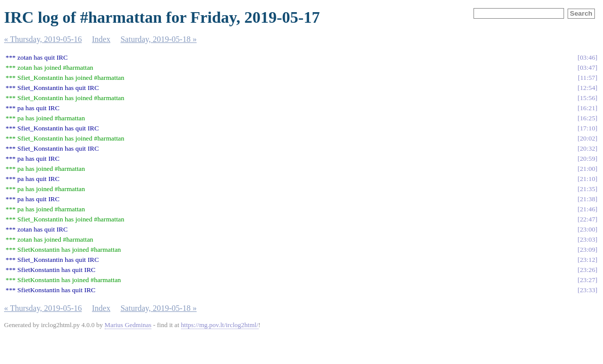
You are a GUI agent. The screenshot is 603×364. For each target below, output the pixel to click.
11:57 (588, 78)
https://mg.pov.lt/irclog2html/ (220, 325)
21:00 (587, 169)
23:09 (587, 249)
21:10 (587, 179)
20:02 (587, 138)
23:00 (587, 229)
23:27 (587, 280)
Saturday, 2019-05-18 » (159, 39)
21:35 (587, 189)
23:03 (587, 239)
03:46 (587, 57)
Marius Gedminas (128, 325)
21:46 (587, 209)
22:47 (587, 219)
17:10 (587, 128)
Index (101, 39)
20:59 (587, 158)
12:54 (587, 88)
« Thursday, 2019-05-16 (43, 39)
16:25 (587, 118)
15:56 (587, 98)
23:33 (587, 290)
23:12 (587, 260)
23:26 (587, 270)
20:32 (587, 148)
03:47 (587, 67)
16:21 (587, 108)
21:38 (587, 199)
